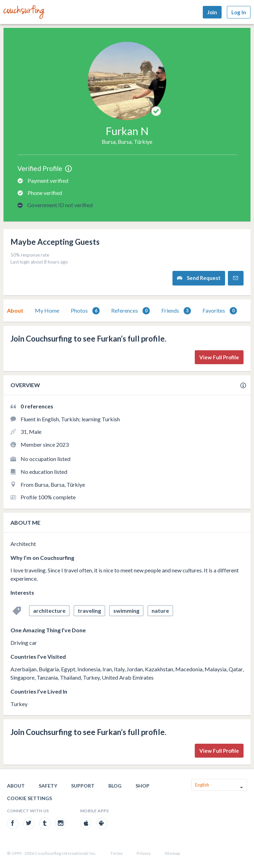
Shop (143, 786)
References (130, 311)
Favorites (220, 311)
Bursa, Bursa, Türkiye (127, 142)
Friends (176, 311)
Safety (48, 786)
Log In (239, 12)
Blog (115, 786)
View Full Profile (219, 357)
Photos (85, 311)
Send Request (199, 278)
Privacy (144, 853)
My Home (47, 310)
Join (212, 12)
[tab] (15, 311)
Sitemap (172, 853)
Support (83, 786)
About (15, 310)
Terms (116, 853)
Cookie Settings (29, 798)
